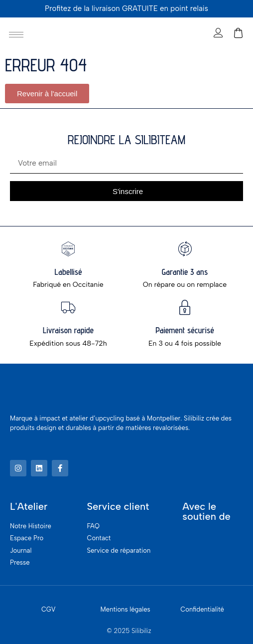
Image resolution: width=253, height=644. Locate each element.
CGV (49, 609)
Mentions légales (126, 609)
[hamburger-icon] (16, 35)
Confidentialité (202, 609)
